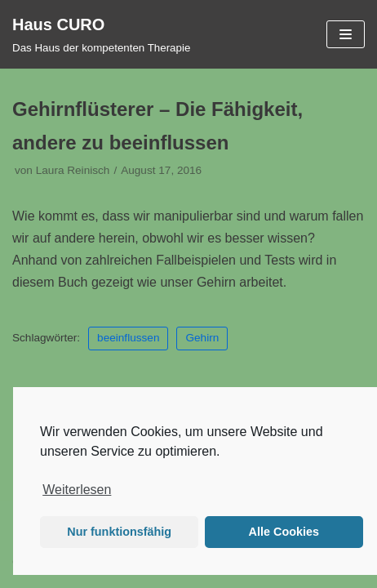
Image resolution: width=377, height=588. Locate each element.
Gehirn (202, 338)
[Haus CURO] (101, 34)
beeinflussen (128, 338)
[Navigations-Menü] (346, 34)
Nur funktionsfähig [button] (119, 532)
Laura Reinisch (73, 170)
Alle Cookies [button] (284, 532)
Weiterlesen (77, 490)
